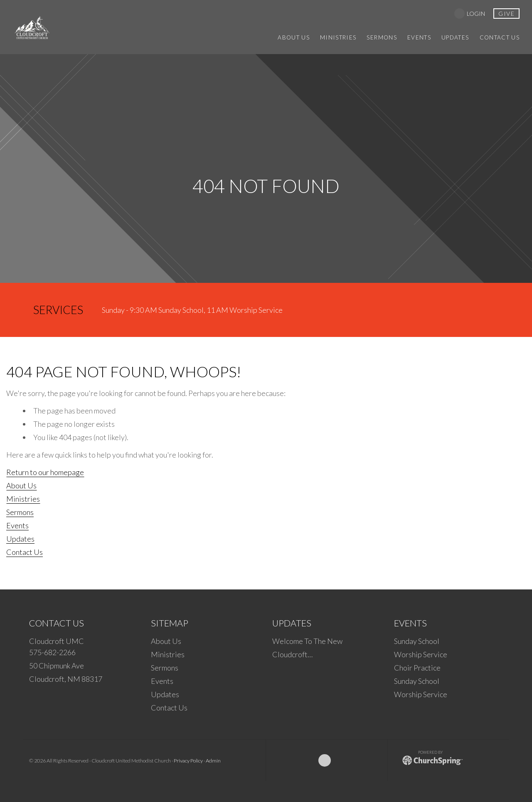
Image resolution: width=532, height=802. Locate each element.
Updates (20, 539)
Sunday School (417, 641)
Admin (213, 761)
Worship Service (421, 654)
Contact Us (25, 552)
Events (17, 525)
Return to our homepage (45, 472)
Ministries (23, 499)
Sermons (20, 512)
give (506, 14)
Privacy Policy (188, 761)
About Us (21, 485)
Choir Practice (417, 668)
